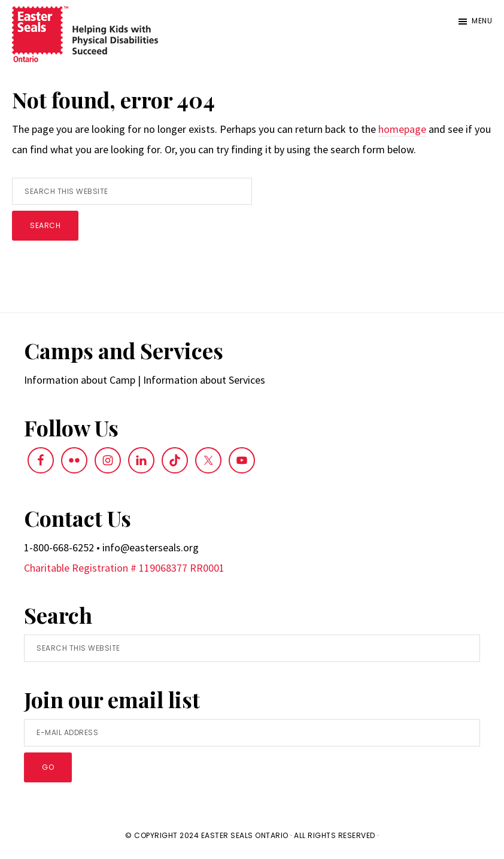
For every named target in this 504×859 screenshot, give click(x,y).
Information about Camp (80, 380)
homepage (402, 129)
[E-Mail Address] (252, 733)
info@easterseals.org (151, 547)
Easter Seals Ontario (245, 835)
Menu (482, 21)
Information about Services (204, 380)
